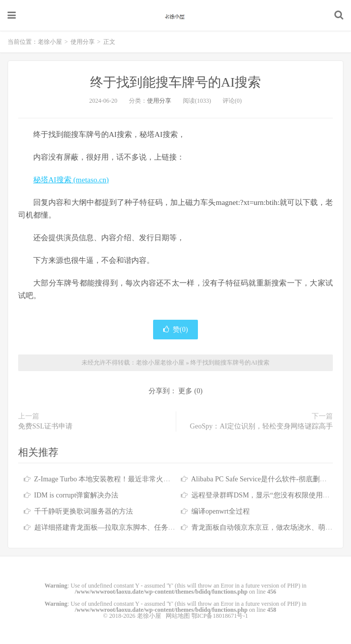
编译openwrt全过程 (221, 511)
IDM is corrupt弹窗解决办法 (77, 495)
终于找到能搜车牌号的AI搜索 (175, 82)
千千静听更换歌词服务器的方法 (84, 511)
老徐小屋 (176, 16)
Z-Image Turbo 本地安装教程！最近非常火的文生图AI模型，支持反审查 (145, 479)
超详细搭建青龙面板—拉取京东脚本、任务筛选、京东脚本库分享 (136, 527)
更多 (185, 391)
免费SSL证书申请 (45, 426)
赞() (175, 330)
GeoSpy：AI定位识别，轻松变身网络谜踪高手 (261, 426)
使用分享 (83, 42)
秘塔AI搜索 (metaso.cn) (71, 180)
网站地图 (178, 616)
